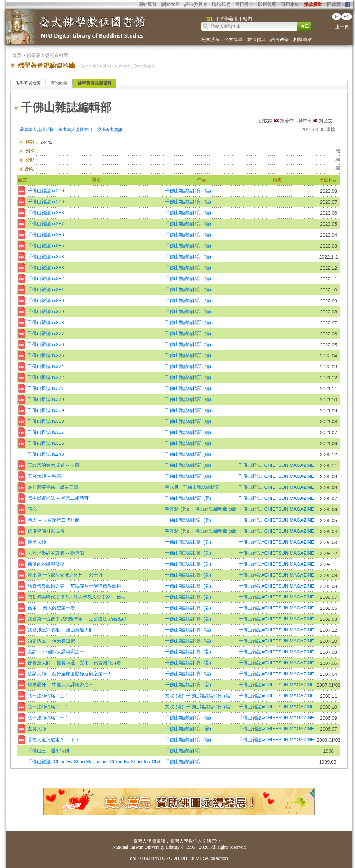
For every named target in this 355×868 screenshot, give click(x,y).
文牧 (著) (174, 696)
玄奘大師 (37, 729)
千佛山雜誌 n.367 (46, 432)
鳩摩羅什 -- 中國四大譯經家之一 (60, 685)
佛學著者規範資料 (95, 83)
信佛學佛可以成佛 (46, 531)
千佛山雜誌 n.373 (46, 257)
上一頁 (342, 27)
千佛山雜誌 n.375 (46, 355)
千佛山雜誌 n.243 (46, 454)
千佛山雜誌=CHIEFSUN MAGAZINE (276, 465)
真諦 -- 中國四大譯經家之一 (56, 652)
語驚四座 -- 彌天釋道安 (51, 641)
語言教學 (280, 39)
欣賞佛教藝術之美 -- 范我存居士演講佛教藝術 (74, 586)
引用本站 (290, 4)
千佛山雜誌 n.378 (46, 322)
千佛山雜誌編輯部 (201, 487)
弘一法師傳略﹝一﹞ (48, 718)
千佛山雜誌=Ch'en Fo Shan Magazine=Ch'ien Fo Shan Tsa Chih (94, 762)
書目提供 (244, 4)
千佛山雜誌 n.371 (46, 388)
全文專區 (234, 39)
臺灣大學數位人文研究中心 (197, 841)
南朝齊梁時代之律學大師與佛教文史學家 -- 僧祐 (76, 597)
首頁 (17, 55)
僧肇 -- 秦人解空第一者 (51, 608)
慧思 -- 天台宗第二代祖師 (53, 520)
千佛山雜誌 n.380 (46, 300)
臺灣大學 (142, 841)
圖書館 (158, 841)
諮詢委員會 (196, 4)
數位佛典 (257, 39)
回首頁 (334, 4)
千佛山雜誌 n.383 (46, 268)
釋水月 (173, 487)
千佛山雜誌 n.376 (46, 344)
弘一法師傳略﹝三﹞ (48, 696)
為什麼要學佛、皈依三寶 (53, 487)
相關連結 (303, 39)
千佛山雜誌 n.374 (46, 366)
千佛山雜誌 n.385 (46, 246)
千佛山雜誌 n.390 (46, 191)
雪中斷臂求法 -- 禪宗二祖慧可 (58, 498)
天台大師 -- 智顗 (44, 476)
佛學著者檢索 (28, 83)
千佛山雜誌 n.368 (46, 421)
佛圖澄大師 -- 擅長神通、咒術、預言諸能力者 (74, 663)
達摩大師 (37, 542)
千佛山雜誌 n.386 (46, 235)
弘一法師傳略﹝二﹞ (48, 707)
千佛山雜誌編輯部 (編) (188, 191)
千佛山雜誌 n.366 (46, 443)
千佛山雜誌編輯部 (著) (188, 498)
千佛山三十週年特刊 (48, 751)
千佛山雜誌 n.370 (46, 399)
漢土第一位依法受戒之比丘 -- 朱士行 (65, 575)
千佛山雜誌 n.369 (46, 410)
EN (347, 17)
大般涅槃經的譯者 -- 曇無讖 (56, 553)
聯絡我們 (221, 4)
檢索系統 (211, 39)
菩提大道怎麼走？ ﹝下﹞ (54, 740)
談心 (32, 509)
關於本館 (171, 4)
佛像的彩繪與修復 (46, 564)
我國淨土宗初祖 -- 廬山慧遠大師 (60, 630)
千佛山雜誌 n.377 (46, 333)
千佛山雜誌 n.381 (46, 290)
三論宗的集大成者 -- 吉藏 (53, 465)
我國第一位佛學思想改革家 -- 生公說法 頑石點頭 (77, 619)
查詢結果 (59, 83)
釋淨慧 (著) (176, 509)
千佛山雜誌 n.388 (46, 213)
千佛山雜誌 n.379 (46, 311)
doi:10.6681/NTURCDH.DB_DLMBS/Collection (179, 858)
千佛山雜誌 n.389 (46, 202)
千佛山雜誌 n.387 (46, 224)
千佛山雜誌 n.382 (46, 279)
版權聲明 (267, 4)
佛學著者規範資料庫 (47, 55)
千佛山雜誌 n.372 (46, 377)
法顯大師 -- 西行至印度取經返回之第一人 (70, 674)
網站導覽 (148, 4)
